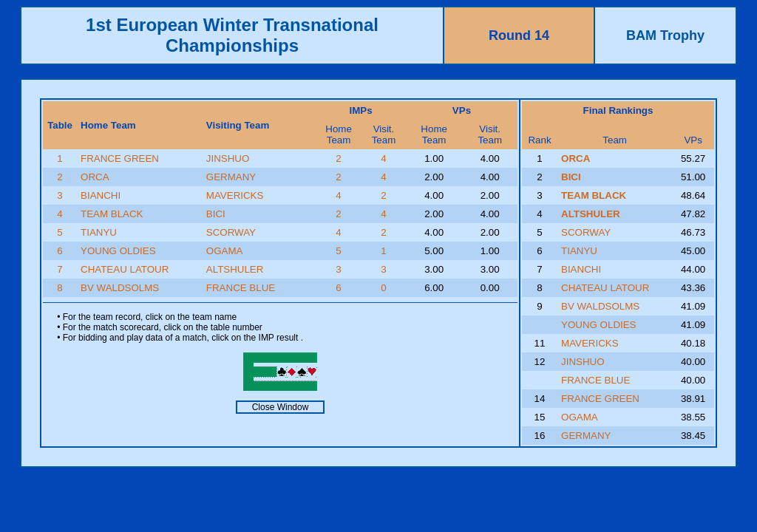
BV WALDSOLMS (120, 288)
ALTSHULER (235, 269)
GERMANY (231, 177)
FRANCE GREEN (120, 158)
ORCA (95, 177)
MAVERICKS (235, 195)
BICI (216, 214)
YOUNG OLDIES (118, 251)
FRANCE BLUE (241, 288)
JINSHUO (228, 158)
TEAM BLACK (112, 214)
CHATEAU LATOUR (125, 269)
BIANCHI (101, 195)
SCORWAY (231, 232)
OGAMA (225, 251)
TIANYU (99, 232)
